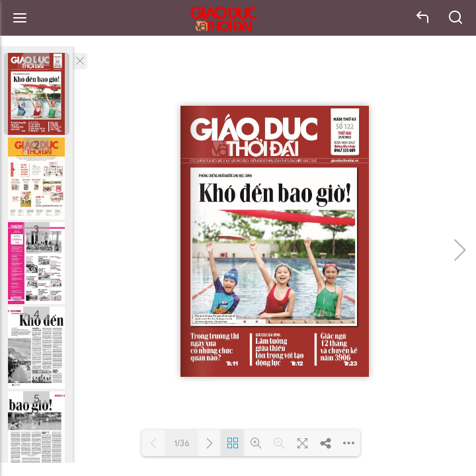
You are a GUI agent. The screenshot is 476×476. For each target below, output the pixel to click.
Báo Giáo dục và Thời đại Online (223, 18)
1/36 (182, 443)
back (423, 18)
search (456, 18)
